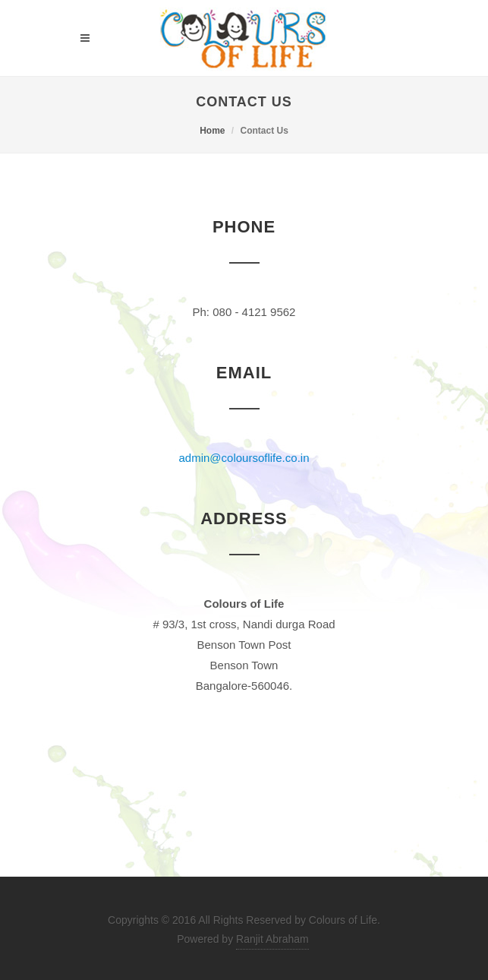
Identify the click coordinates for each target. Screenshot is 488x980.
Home (212, 131)
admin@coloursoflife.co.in (244, 458)
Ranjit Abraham (272, 939)
